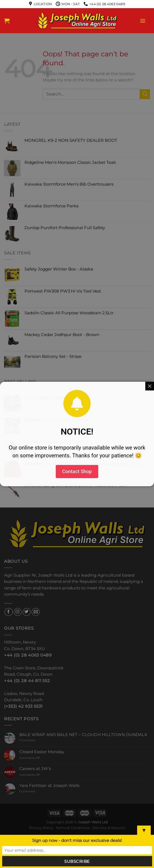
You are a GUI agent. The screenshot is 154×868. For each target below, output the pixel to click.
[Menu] (143, 21)
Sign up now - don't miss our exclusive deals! (77, 840)
